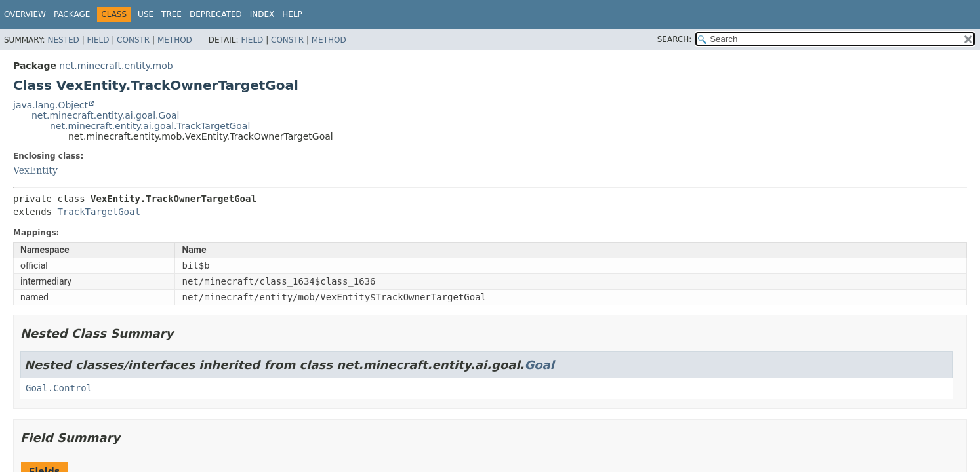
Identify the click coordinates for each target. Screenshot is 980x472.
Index (262, 14)
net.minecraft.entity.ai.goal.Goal (105, 115)
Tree (172, 14)
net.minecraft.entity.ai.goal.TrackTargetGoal (150, 126)
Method (175, 40)
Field (98, 40)
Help (292, 14)
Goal (539, 365)
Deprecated (216, 14)
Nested (63, 40)
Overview (25, 14)
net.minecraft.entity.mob (116, 66)
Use (146, 14)
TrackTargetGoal (98, 212)
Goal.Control (59, 388)
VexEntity (35, 170)
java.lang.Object (51, 105)
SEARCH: (675, 39)
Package (72, 14)
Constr (133, 40)
